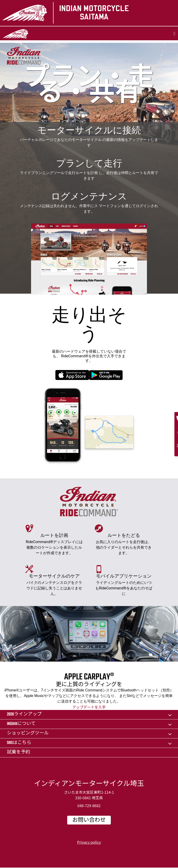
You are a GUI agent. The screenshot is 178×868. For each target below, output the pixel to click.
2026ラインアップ (24, 714)
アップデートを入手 (89, 707)
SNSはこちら (19, 743)
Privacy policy (89, 842)
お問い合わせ (89, 820)
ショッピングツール (28, 733)
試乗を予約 (19, 752)
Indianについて (21, 724)
